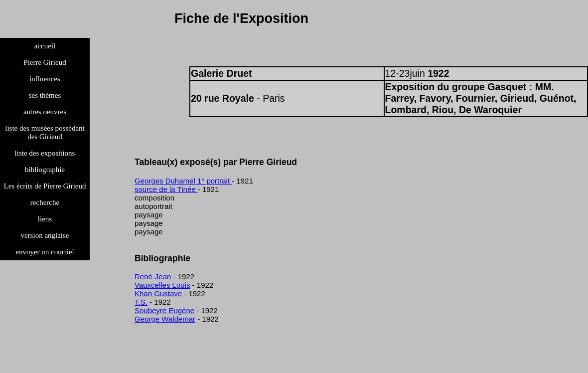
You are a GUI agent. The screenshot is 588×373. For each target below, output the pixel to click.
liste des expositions (45, 153)
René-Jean (154, 277)
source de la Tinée (166, 189)
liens (45, 219)
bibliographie (45, 170)
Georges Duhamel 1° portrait (183, 181)
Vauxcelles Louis (162, 285)
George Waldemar (165, 319)
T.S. (141, 302)
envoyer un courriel (45, 252)
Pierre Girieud (45, 62)
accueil (45, 46)
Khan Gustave (159, 293)
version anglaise (45, 235)
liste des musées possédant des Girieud (45, 132)
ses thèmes (45, 95)
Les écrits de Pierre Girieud (45, 186)
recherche (45, 202)
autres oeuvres (45, 112)
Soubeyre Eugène (164, 310)
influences (45, 79)
